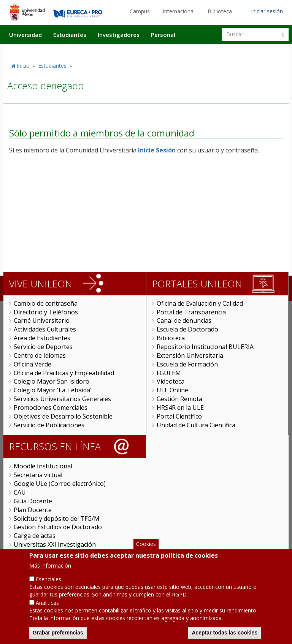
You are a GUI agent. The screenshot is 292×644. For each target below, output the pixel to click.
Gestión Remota (179, 399)
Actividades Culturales (45, 329)
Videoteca (171, 381)
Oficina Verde (33, 364)
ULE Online (172, 390)
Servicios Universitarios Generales (62, 399)
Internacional (179, 11)
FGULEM (169, 373)
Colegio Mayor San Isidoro (52, 381)
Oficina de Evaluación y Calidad (200, 303)
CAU (20, 492)
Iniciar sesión (267, 11)
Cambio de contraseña (46, 303)
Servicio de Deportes (43, 347)
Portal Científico (179, 416)
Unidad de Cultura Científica (196, 425)
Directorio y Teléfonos (46, 312)
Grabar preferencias (58, 633)
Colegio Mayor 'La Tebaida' (53, 390)
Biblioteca (220, 11)
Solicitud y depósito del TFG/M (57, 519)
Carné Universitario (42, 320)
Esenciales (48, 580)
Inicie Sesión (157, 150)
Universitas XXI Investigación (55, 544)
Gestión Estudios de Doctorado (58, 527)
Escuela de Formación (187, 364)
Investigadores (119, 35)
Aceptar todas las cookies (225, 633)
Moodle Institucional (43, 466)
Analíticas (47, 604)
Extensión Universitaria (190, 355)
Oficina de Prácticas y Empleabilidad (64, 373)
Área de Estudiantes (42, 338)
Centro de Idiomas (40, 355)
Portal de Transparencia (191, 312)
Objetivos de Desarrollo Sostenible (63, 416)
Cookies (146, 545)
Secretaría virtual (38, 475)
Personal (163, 35)
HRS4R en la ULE (180, 408)
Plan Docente (33, 510)
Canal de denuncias (184, 320)
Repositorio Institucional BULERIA (205, 347)
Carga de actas (35, 536)
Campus (140, 11)
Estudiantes (70, 35)
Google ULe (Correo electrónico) (60, 484)
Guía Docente (33, 501)
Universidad (25, 35)
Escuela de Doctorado (187, 329)
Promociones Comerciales (51, 408)
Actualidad (202, 51)
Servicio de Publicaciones (49, 425)
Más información (50, 566)
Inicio (23, 66)
